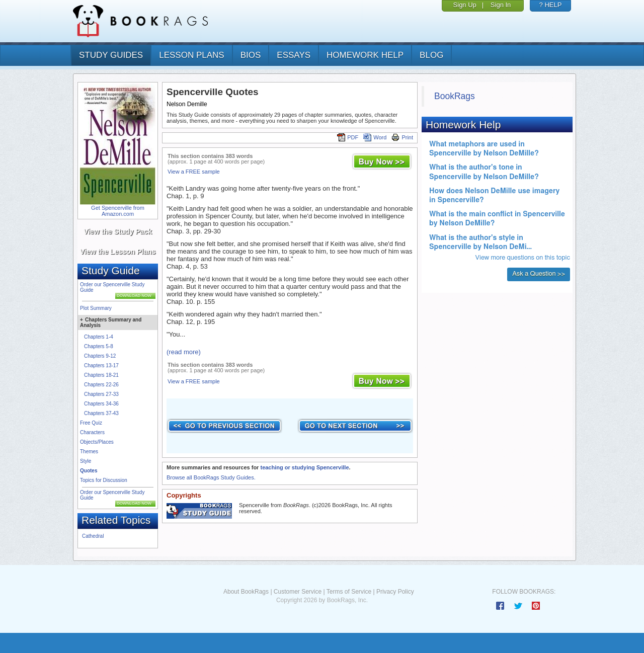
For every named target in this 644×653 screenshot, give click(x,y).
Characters (92, 432)
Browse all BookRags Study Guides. (211, 477)
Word (375, 137)
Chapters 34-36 (101, 404)
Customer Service (298, 592)
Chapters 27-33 (101, 394)
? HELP (551, 5)
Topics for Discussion (104, 480)
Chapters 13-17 (101, 365)
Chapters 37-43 (101, 413)
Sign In (501, 5)
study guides (111, 55)
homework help (365, 55)
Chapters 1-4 (99, 337)
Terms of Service (349, 592)
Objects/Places (97, 442)
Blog (431, 55)
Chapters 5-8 (99, 346)
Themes (89, 452)
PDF (348, 137)
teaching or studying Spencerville (304, 467)
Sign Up (465, 5)
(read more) (184, 352)
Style (86, 461)
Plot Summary (96, 308)
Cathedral (93, 536)
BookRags (455, 96)
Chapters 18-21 (101, 375)
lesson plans (191, 55)
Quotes (89, 471)
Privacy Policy (395, 592)
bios (251, 55)
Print (402, 137)
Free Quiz (91, 423)
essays (294, 55)
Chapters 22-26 (101, 385)
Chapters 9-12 (100, 356)
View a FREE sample (194, 172)
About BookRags (246, 592)
